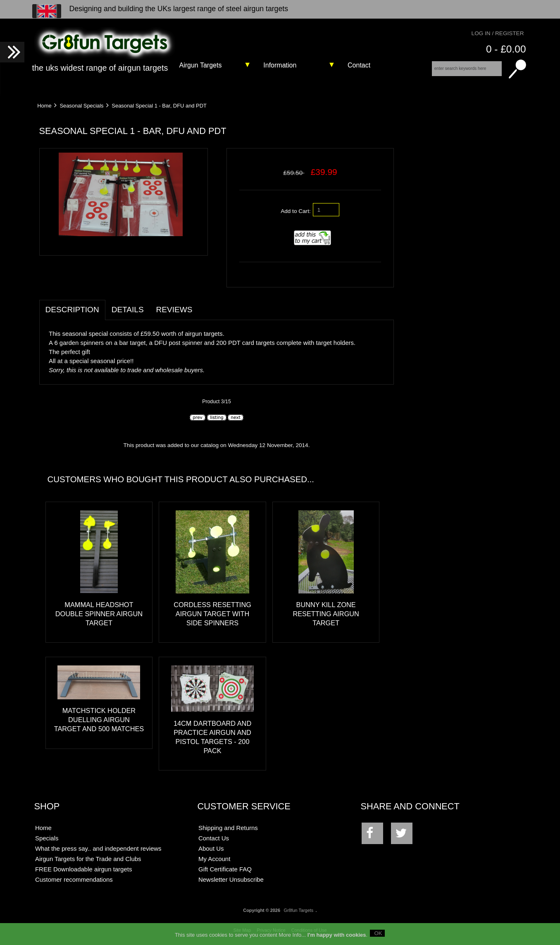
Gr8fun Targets (298, 910)
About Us (211, 848)
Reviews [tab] (174, 310)
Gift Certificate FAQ (225, 869)
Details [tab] (128, 310)
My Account (214, 859)
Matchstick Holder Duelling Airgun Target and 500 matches (99, 720)
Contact (359, 65)
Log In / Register (498, 33)
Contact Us (214, 838)
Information (280, 65)
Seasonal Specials (81, 106)
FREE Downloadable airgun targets (83, 869)
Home (44, 106)
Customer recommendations (74, 879)
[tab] (205, 305)
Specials (47, 838)
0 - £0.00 (506, 49)
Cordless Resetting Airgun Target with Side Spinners (212, 614)
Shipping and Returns (228, 828)
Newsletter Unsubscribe (231, 879)
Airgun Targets (201, 65)
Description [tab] (72, 310)
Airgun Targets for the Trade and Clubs (88, 859)
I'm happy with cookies (337, 937)
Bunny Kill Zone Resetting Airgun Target (326, 614)
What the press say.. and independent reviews (98, 848)
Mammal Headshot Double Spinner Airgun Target (99, 614)
